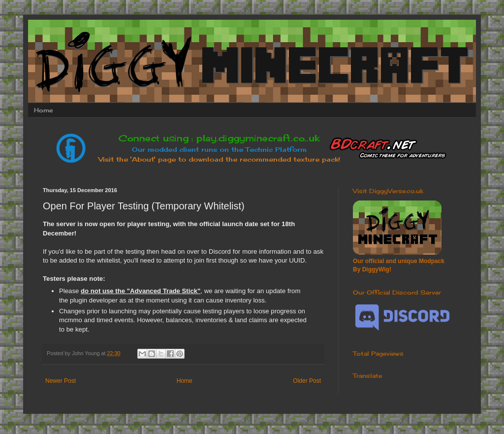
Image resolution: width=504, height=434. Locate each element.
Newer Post (61, 381)
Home (43, 110)
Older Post (307, 381)
